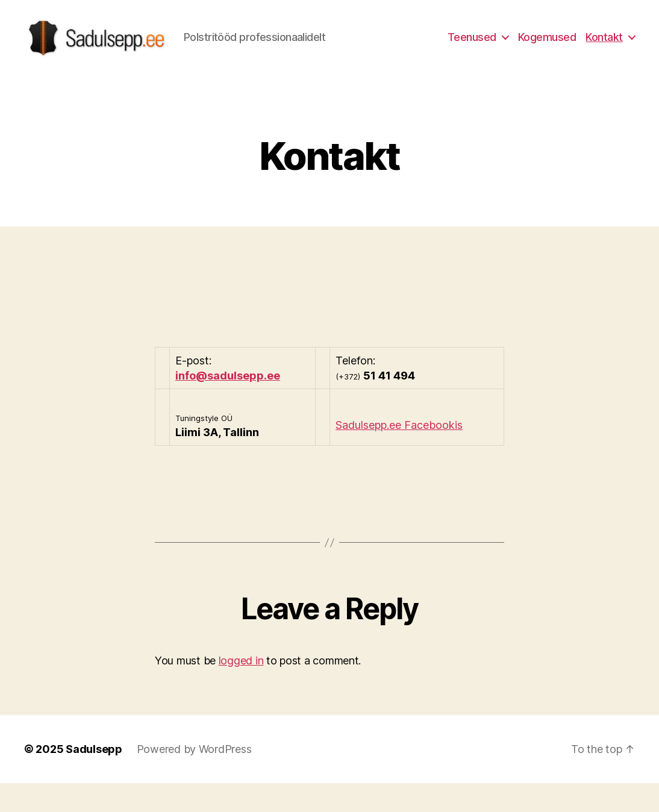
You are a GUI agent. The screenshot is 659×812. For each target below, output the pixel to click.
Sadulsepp (94, 778)
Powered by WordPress (194, 778)
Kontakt (604, 51)
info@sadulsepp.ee (228, 404)
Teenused (472, 51)
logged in (241, 689)
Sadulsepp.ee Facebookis (399, 453)
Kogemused (547, 51)
